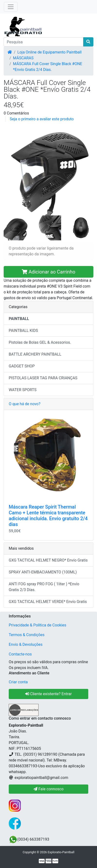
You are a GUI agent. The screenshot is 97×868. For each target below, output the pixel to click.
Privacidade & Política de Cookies (37, 625)
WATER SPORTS (23, 390)
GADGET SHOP (22, 366)
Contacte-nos (20, 654)
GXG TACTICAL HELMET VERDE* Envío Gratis (48, 602)
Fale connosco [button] (48, 789)
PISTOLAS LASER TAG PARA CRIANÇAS (43, 378)
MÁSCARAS (23, 58)
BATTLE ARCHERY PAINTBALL (35, 354)
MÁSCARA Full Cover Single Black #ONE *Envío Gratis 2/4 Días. (48, 67)
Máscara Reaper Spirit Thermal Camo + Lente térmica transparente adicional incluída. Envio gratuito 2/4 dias (48, 516)
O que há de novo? (24, 404)
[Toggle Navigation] (11, 7)
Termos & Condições (27, 635)
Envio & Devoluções (26, 644)
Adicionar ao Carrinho (49, 272)
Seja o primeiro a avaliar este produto (42, 119)
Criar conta (18, 682)
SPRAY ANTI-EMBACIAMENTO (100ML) (43, 572)
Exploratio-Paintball (61, 852)
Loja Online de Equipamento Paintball (50, 52)
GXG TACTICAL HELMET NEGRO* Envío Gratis (48, 560)
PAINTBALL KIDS (23, 331)
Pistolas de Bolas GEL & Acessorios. (40, 342)
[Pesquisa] (44, 42)
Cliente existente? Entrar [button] (48, 694)
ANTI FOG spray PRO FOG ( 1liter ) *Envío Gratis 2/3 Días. (44, 587)
